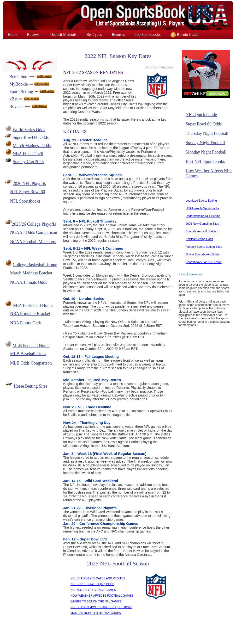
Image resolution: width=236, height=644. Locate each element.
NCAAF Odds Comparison (34, 232)
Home (12, 34)
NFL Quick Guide (201, 115)
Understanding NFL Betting (203, 216)
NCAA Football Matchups (33, 242)
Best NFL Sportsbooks (205, 161)
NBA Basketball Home (33, 305)
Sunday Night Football (205, 143)
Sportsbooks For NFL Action (204, 262)
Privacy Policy (134, 635)
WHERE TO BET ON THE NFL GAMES (96, 601)
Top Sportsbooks (148, 34)
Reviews (34, 34)
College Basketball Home (35, 265)
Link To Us (106, 635)
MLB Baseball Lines (28, 354)
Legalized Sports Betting (201, 201)
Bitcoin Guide (184, 35)
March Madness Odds (32, 146)
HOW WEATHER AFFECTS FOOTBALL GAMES (102, 596)
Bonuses (118, 34)
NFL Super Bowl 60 (28, 192)
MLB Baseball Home (31, 346)
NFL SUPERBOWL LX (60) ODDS (92, 584)
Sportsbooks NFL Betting (202, 231)
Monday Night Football (206, 152)
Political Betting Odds (199, 239)
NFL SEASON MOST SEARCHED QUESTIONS (101, 607)
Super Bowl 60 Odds (31, 137)
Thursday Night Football (207, 133)
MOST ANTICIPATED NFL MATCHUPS (96, 613)
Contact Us (81, 635)
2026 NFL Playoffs (29, 184)
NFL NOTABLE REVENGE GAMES (93, 590)
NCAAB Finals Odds (29, 282)
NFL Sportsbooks (25, 201)
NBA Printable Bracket (30, 314)
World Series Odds (29, 130)
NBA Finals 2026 (28, 154)
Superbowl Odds (21, 43)
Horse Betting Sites (30, 386)
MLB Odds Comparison (31, 363)
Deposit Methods (63, 34)
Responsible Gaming (170, 635)
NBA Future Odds (26, 323)
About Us (56, 635)
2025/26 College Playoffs (34, 224)
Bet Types (94, 34)
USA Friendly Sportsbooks (202, 208)
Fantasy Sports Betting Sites (204, 247)
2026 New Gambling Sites (202, 224)
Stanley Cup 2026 (28, 162)
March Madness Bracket (31, 273)
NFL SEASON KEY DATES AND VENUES (98, 578)
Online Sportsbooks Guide (202, 254)
